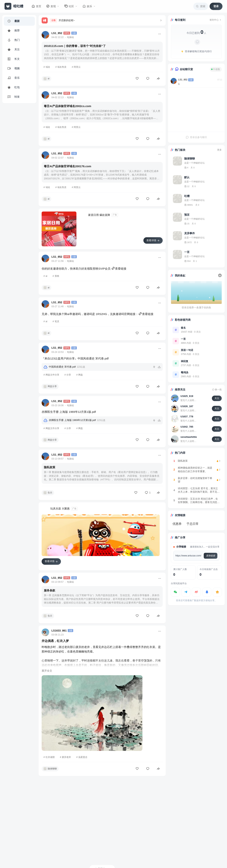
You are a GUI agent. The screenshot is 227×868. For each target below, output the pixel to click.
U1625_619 (187, 396)
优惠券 (177, 524)
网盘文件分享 (52, 375)
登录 (216, 6)
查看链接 (119, 269)
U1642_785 (187, 427)
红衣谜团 (50, 757)
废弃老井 (66, 757)
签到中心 (216, 20)
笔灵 (57, 321)
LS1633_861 (59, 631)
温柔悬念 (83, 757)
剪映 (57, 276)
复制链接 (211, 556)
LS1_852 (57, 33)
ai (46, 276)
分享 (69, 375)
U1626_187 (187, 406)
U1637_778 (187, 416)
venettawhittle (189, 437)
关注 (217, 398)
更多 (219, 150)
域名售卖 (62, 67)
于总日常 (193, 524)
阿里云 (77, 67)
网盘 (81, 375)
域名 (48, 67)
